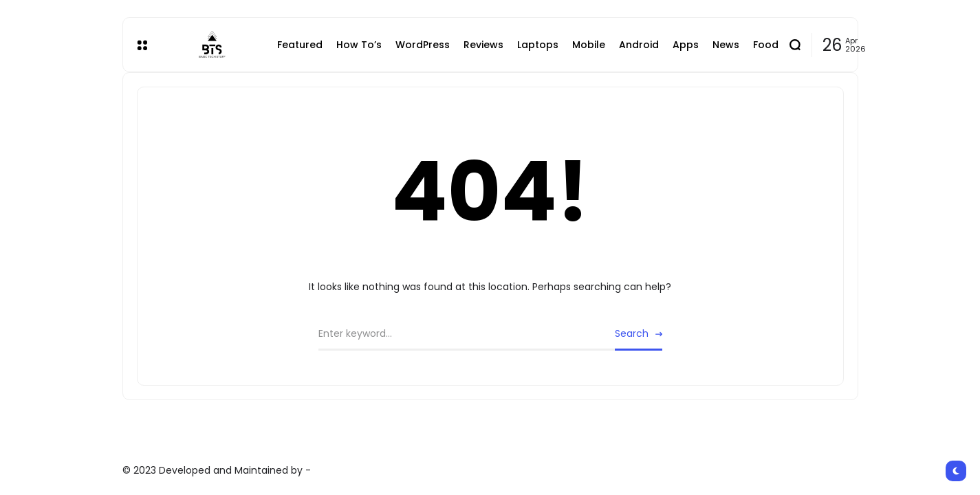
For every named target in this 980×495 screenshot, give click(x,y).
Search (632, 333)
